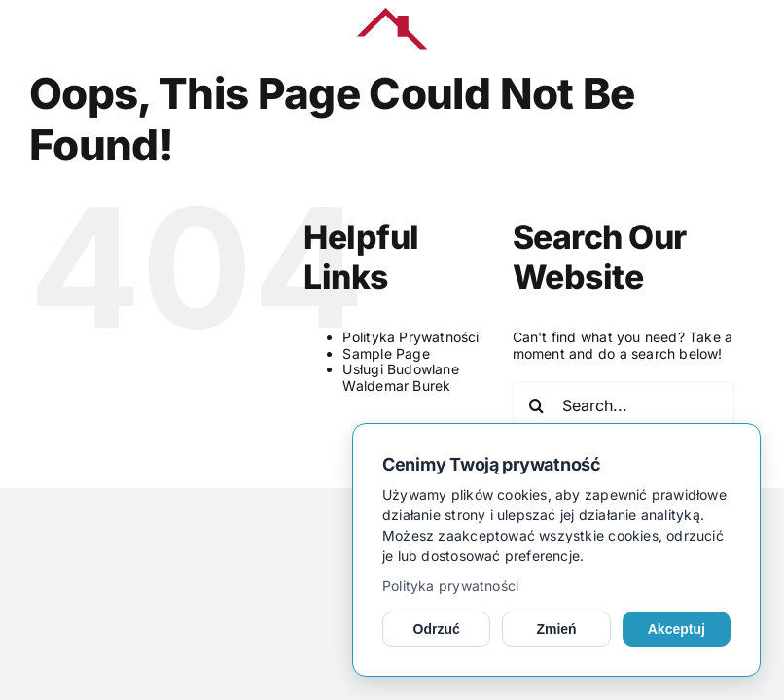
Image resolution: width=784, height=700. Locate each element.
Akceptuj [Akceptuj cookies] (677, 629)
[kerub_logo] (392, 14)
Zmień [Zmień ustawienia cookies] (556, 629)
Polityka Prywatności (410, 337)
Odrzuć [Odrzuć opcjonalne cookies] (437, 629)
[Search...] (624, 405)
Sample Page (386, 353)
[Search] (537, 405)
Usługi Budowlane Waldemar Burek (400, 377)
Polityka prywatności (450, 586)
